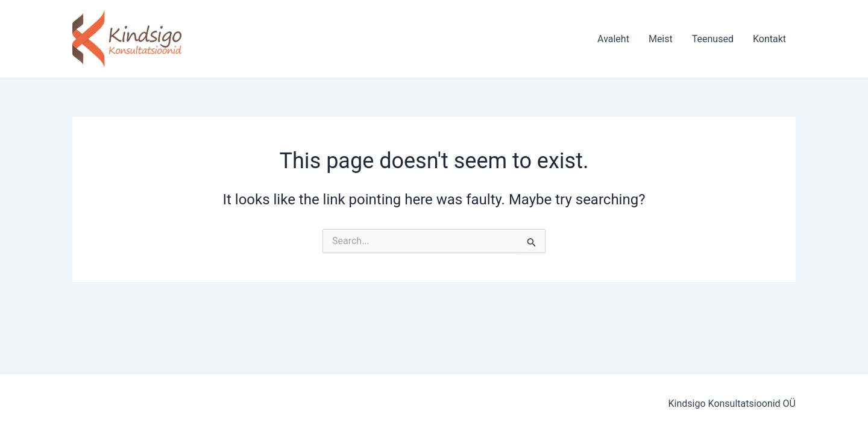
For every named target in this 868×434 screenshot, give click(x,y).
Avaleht (613, 39)
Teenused (713, 39)
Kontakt (769, 39)
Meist (661, 39)
